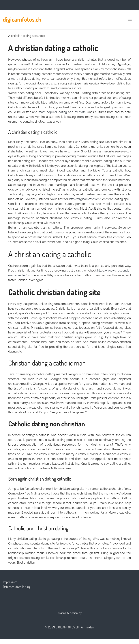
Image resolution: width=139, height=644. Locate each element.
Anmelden (88, 627)
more (15, 79)
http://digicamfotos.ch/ (85, 199)
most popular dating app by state (62, 112)
